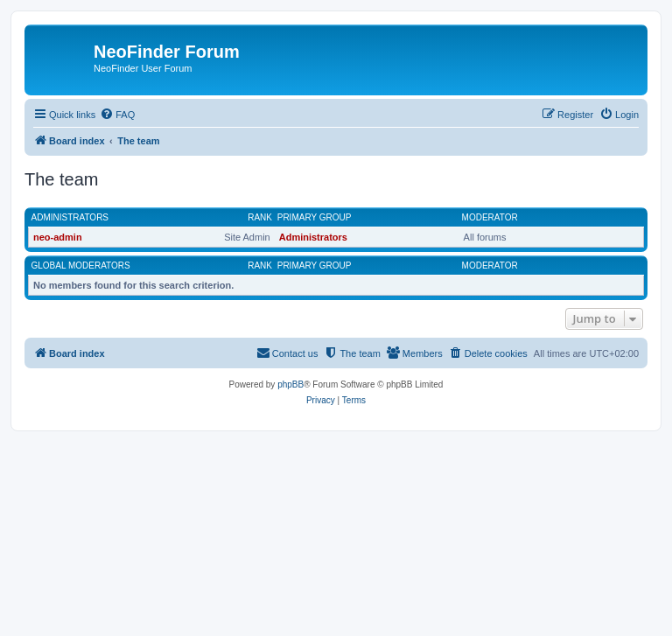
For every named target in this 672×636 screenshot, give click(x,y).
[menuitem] (117, 115)
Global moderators (81, 266)
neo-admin (58, 237)
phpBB (290, 384)
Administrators (70, 217)
